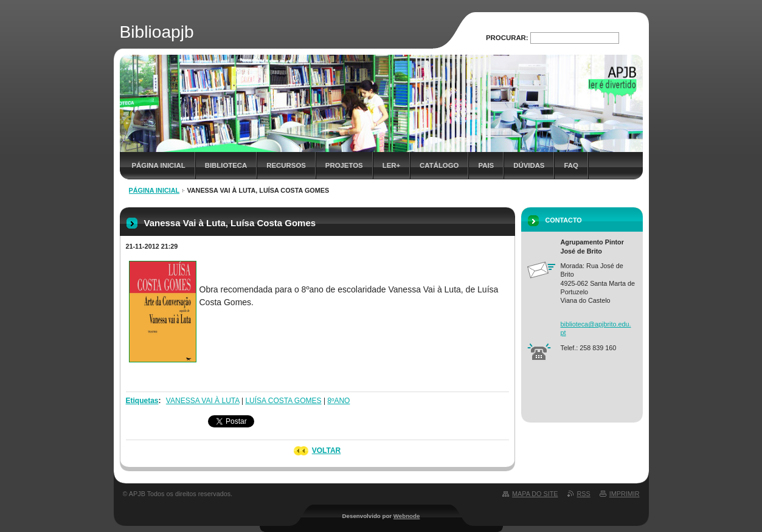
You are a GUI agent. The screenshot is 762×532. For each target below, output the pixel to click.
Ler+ (391, 165)
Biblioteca (226, 165)
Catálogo (439, 165)
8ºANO (338, 401)
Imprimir (625, 494)
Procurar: (507, 38)
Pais (486, 165)
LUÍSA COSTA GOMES (283, 401)
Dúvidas (529, 165)
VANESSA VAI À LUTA (203, 401)
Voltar (327, 451)
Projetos (344, 165)
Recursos (286, 165)
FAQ (571, 165)
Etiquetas (142, 401)
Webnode (407, 516)
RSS (584, 494)
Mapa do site (535, 494)
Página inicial (159, 165)
